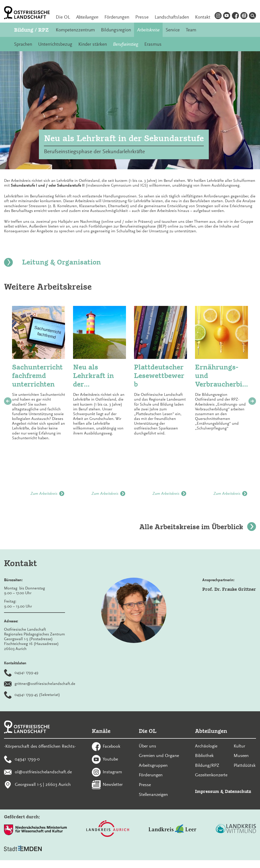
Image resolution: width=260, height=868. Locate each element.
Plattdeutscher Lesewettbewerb (159, 375)
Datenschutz (238, 791)
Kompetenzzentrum (75, 30)
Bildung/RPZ (207, 765)
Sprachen (23, 44)
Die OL (63, 17)
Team (191, 30)
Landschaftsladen (172, 17)
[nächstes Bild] (252, 401)
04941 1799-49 (26, 673)
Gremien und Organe (159, 755)
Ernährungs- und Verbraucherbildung (220, 376)
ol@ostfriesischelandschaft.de (43, 772)
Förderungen (117, 17)
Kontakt (203, 17)
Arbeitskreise (148, 30)
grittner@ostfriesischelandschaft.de (45, 684)
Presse (142, 17)
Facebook (111, 746)
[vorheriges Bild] (8, 401)
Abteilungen (87, 17)
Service (173, 30)
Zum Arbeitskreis (47, 494)
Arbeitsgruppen (153, 765)
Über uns (147, 746)
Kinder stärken (93, 44)
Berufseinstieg (126, 44)
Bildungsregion (116, 30)
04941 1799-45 (26, 695)
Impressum (207, 791)
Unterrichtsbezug (55, 44)
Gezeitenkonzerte (211, 775)
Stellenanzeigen (153, 794)
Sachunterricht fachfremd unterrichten (37, 375)
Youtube (110, 759)
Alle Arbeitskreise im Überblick (198, 527)
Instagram (112, 772)
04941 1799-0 (27, 759)
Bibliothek (204, 755)
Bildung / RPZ (31, 30)
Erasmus (153, 44)
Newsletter (113, 784)
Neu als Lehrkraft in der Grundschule (94, 376)
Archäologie (206, 746)
